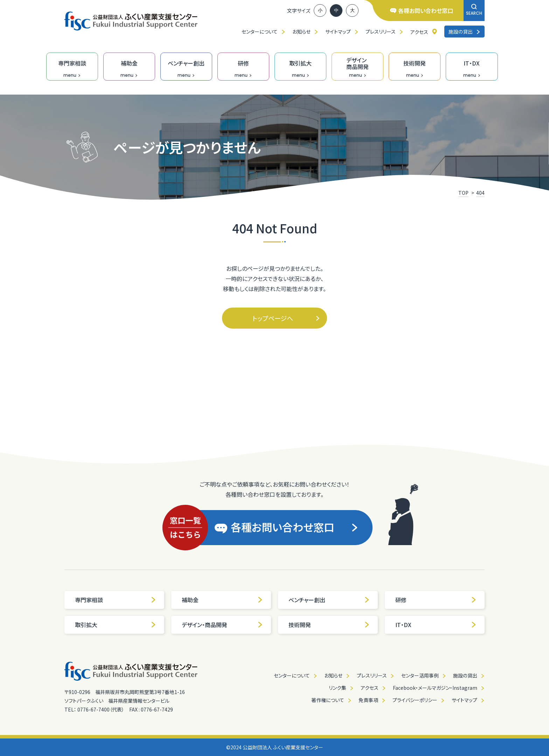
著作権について (328, 700)
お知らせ (301, 32)
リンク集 (338, 688)
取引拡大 (116, 625)
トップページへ (286, 318)
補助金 (222, 600)
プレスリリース (381, 32)
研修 (436, 600)
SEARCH (474, 10)
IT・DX (436, 625)
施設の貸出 (464, 32)
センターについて (260, 32)
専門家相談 (116, 600)
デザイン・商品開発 (222, 625)
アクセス (419, 32)
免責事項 (368, 700)
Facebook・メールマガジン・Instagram (435, 688)
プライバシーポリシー (415, 700)
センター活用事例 (420, 675)
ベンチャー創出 (329, 600)
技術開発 (329, 625)
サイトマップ (338, 32)
